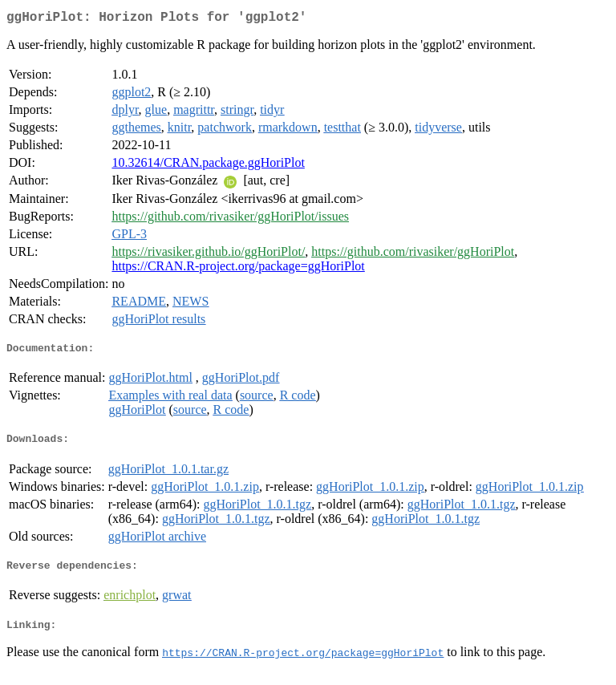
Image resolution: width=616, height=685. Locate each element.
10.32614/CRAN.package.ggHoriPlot (208, 166)
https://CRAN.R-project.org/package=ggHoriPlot (238, 269)
